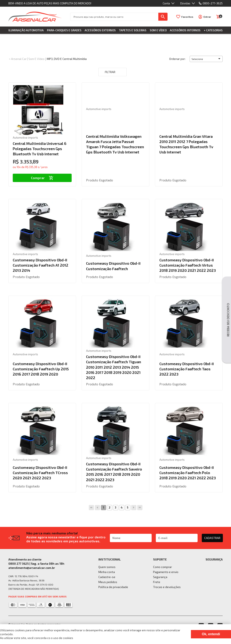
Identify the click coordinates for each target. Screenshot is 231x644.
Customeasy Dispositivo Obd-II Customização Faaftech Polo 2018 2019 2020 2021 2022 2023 (188, 473)
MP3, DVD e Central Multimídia (67, 59)
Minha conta (107, 572)
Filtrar (112, 72)
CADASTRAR (212, 538)
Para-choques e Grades (64, 30)
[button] (206, 59)
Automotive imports (25, 138)
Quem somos (107, 567)
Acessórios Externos (100, 30)
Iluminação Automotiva (26, 30)
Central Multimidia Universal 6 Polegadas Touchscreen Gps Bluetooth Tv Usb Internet (40, 149)
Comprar (42, 178)
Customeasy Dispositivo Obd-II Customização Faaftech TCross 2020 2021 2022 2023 (40, 473)
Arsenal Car (19, 59)
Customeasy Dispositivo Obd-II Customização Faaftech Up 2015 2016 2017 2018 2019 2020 (41, 369)
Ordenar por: (177, 59)
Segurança (160, 577)
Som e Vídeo (158, 30)
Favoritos (187, 17)
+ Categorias (213, 30)
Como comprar (162, 567)
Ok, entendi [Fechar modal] (211, 634)
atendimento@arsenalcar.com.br (32, 568)
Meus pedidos (108, 582)
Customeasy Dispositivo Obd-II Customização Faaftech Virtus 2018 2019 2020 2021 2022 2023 (188, 265)
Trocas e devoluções (167, 587)
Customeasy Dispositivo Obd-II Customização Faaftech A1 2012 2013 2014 (41, 265)
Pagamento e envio (166, 572)
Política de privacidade (113, 587)
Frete (157, 582)
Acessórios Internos (185, 30)
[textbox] (114, 17)
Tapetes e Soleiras (133, 30)
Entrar (207, 17)
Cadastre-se (107, 577)
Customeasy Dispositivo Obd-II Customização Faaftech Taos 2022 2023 (187, 369)
